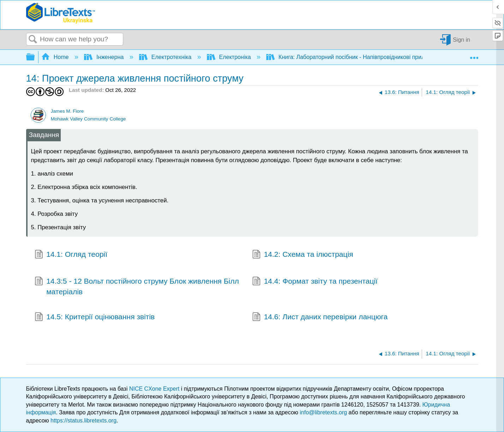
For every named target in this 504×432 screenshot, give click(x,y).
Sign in (461, 39)
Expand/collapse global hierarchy (35, 57)
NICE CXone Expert (155, 389)
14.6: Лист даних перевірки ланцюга (320, 318)
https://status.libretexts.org (84, 421)
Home (56, 57)
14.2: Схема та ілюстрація (303, 255)
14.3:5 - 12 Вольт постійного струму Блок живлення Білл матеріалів (137, 286)
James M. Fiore (67, 111)
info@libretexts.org (324, 412)
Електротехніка (166, 57)
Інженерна (105, 57)
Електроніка (230, 57)
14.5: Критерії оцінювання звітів (95, 318)
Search (33, 40)
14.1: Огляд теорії (71, 255)
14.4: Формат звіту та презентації (315, 282)
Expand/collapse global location (474, 55)
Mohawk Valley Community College (88, 119)
